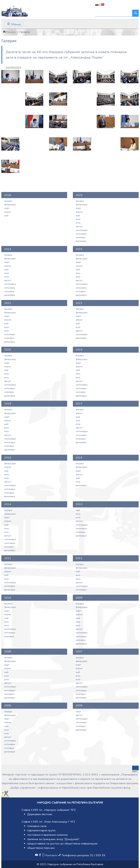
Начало (9, 32)
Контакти (50, 855)
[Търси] (114, 13)
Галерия (25, 32)
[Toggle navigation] (14, 24)
